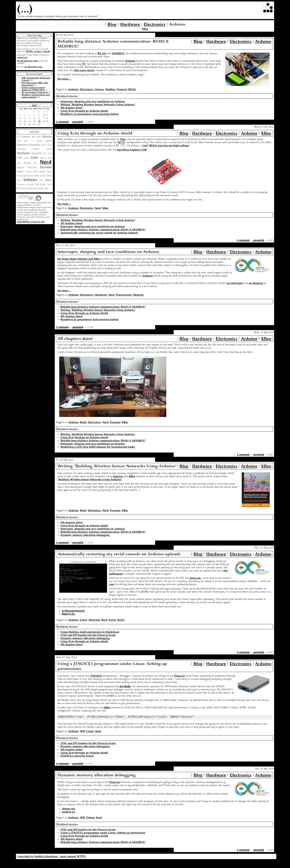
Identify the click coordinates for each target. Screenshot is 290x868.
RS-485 (102, 53)
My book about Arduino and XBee (79, 259)
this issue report (84, 70)
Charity (39, 141)
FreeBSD (36, 149)
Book (19, 141)
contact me (22, 57)
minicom (195, 578)
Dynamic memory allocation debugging (85, 535)
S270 (25, 175)
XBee (145, 29)
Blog (112, 24)
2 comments (243, 455)
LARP (19, 158)
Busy (26, 141)
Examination (34, 145)
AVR (33, 137)
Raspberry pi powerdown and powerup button (36, 96)
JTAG (50, 153)
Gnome (49, 149)
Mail (50, 158)
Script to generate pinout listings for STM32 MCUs (33, 89)
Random (43, 171)
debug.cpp (69, 816)
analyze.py (69, 819)
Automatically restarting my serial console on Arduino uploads (99, 233)
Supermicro (21, 184)
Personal (46, 167)
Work (31, 188)
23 (39, 121)
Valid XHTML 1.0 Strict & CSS (31, 222)
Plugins (20, 171)
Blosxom (47, 136)
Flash (49, 145)
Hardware (130, 24)
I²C (84, 64)
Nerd (46, 162)
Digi (123, 139)
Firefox (44, 145)
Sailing (30, 175)
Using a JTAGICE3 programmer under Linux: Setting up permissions (103, 840)
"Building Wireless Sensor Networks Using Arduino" (90, 479)
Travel (43, 184)
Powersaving (124, 295)
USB (19, 188)
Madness (43, 158)
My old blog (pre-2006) (28, 61)
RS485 (132, 89)
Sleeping (138, 295)
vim (111, 584)
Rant (49, 171)
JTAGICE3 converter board (77, 762)
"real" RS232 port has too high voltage (165, 146)
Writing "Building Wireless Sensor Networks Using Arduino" (98, 105)
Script (49, 175)
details (47, 51)
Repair (19, 175)
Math (19, 163)
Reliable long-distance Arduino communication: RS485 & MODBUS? (103, 230)
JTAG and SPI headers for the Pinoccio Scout (88, 637)
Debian (48, 141)
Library (99, 89)
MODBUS (118, 53)
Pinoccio (179, 678)
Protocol (28, 171)
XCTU (121, 142)
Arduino (26, 136)
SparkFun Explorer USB (132, 150)
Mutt (35, 163)
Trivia (49, 184)
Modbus (111, 89)
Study (48, 180)
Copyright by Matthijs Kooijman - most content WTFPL (52, 864)
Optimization (32, 167)
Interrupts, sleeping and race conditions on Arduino (93, 101)
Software (30, 179)
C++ (32, 141)
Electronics (155, 24)
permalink (78, 122)
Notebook (21, 167)
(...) (25, 9)
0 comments (243, 240)
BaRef (39, 137)
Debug (90, 825)
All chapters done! (72, 108)
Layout (26, 158)
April (34, 105)
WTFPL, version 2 (34, 51)
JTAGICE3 (96, 678)
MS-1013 (27, 163)
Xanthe (41, 188)
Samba (36, 175)
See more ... (64, 79)
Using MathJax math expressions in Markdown (90, 634)
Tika (37, 184)
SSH (41, 180)
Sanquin (43, 175)
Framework (21, 149)
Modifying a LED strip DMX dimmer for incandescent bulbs (98, 447)
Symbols (30, 184)
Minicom (94, 622)
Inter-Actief (37, 153)
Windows (25, 188)
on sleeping (256, 283)
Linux (34, 157)
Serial (121, 622)
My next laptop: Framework (35, 92)
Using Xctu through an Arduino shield (84, 111)
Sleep (19, 180)
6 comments (62, 122)
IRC (45, 153)
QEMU (35, 171)
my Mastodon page (33, 67)
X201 (36, 188)
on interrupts (235, 283)
